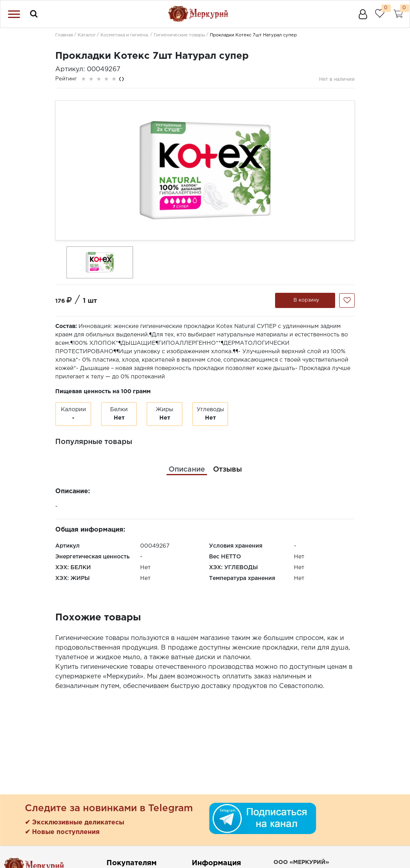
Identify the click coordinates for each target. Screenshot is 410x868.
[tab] (187, 470)
